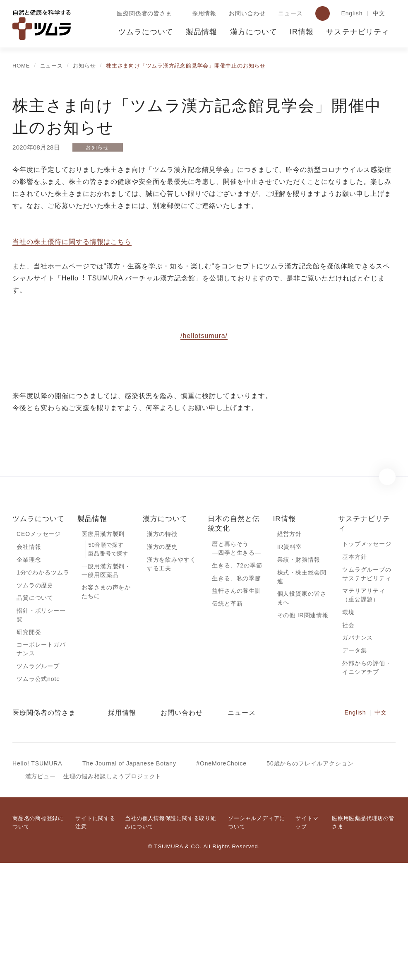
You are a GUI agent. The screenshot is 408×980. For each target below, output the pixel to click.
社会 (348, 740)
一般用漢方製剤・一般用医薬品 (106, 684)
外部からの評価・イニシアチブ (367, 784)
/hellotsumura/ (204, 448)
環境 (348, 727)
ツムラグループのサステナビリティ (367, 687)
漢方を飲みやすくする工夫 (172, 677)
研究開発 (29, 747)
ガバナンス (358, 753)
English (351, 14)
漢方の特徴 (162, 647)
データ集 (354, 766)
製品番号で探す (108, 667)
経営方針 (289, 647)
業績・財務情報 (299, 673)
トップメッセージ (367, 657)
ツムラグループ (38, 782)
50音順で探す (106, 658)
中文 (379, 14)
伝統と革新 (227, 718)
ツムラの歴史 (35, 699)
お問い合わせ (246, 14)
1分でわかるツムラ (43, 686)
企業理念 (29, 673)
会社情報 (29, 660)
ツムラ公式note (39, 795)
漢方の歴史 (162, 660)
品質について (35, 712)
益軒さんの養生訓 (236, 705)
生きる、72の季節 (237, 678)
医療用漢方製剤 (103, 647)
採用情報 (203, 14)
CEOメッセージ (38, 647)
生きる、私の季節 (236, 692)
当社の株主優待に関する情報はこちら (72, 242)
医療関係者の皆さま (143, 14)
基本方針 (354, 669)
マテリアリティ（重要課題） (364, 709)
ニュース (288, 14)
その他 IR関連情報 (303, 730)
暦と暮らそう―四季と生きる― (236, 661)
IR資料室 (290, 660)
